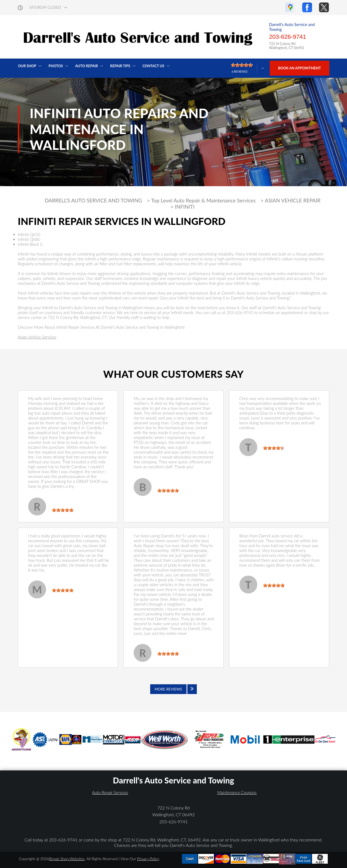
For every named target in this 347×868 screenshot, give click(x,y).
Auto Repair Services (110, 792)
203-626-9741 (287, 37)
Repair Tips (120, 66)
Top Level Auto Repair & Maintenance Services (204, 201)
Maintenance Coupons (237, 792)
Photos (56, 66)
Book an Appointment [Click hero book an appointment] (300, 68)
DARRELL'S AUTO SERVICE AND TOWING (93, 201)
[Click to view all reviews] (173, 689)
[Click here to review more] (248, 68)
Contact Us (153, 66)
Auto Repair (86, 66)
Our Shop (27, 66)
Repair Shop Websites (67, 859)
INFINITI (185, 207)
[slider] (63, 510)
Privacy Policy (148, 859)
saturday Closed (45, 7)
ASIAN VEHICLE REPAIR (293, 201)
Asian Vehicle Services (37, 337)
